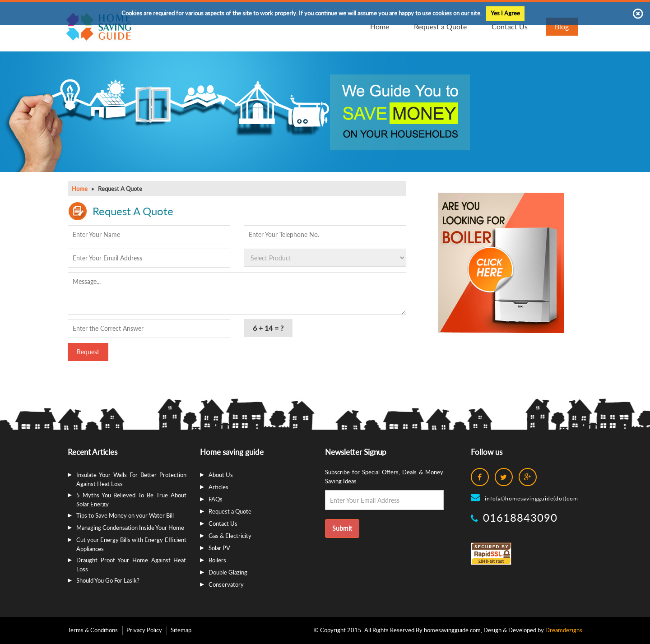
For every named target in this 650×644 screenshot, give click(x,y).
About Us (221, 475)
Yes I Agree (505, 13)
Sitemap (181, 630)
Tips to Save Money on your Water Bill (125, 515)
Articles (218, 487)
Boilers (217, 560)
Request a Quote (230, 511)
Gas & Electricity (230, 536)
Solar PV (219, 548)
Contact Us (223, 524)
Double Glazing (228, 572)
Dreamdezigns (564, 630)
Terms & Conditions (93, 630)
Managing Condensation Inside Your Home (130, 528)
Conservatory (226, 584)
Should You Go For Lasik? (108, 580)
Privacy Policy (144, 630)
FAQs (216, 499)
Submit (342, 528)
